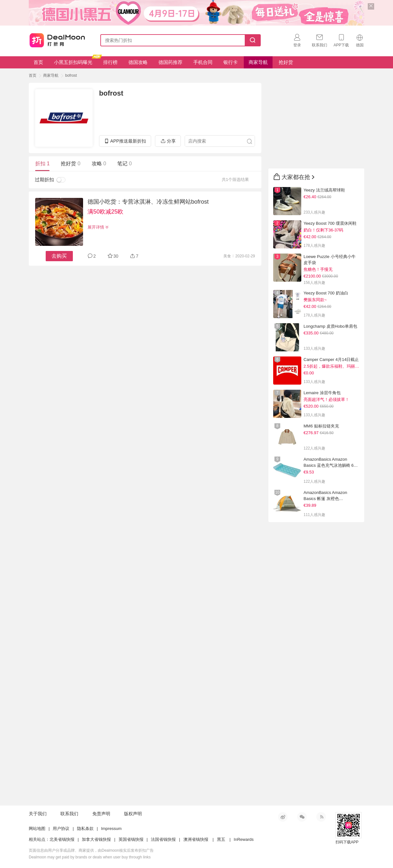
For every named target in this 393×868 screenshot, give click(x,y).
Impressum (111, 829)
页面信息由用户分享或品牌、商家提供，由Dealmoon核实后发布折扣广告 (91, 850)
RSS (321, 817)
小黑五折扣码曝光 (76, 61)
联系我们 (69, 814)
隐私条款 (85, 829)
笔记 (124, 164)
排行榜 (110, 62)
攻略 (99, 164)
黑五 (221, 839)
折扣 (42, 164)
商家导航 (258, 62)
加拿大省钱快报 (96, 839)
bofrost (71, 75)
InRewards (244, 839)
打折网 (57, 39)
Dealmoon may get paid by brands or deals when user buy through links (90, 857)
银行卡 (231, 62)
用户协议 (61, 829)
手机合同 (203, 62)
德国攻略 (138, 62)
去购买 (59, 256)
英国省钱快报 (131, 839)
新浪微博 (283, 817)
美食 (227, 256)
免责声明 (101, 814)
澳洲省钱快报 (196, 839)
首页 (38, 62)
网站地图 (37, 829)
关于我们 (38, 814)
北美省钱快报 (62, 839)
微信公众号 (302, 817)
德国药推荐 (170, 62)
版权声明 (133, 814)
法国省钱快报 (163, 839)
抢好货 (286, 62)
